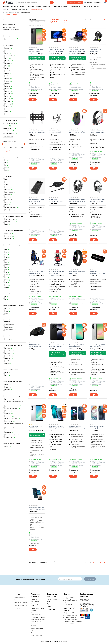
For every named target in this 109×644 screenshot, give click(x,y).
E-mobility (5, 9)
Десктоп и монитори (9, 27)
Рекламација (51, 609)
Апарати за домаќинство (10, 7)
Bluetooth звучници (8, 133)
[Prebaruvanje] (52, 3)
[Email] (70, 579)
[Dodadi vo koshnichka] (33, 100)
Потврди (6, 152)
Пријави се (90, 579)
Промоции (14, 9)
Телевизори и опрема (9, 25)
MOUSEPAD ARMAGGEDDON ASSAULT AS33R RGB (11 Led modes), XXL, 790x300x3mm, (98, 272)
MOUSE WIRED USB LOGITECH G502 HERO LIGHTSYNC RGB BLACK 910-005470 (36, 346)
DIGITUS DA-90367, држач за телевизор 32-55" (57, 132)
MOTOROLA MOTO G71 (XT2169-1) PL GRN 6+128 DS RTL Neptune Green (57, 427)
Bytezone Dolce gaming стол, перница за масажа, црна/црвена (56, 272)
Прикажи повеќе (8, 137)
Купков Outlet (23, 9)
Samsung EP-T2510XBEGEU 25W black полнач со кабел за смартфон (57, 200)
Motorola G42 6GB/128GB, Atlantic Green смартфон (37, 508)
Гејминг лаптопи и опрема (10, 22)
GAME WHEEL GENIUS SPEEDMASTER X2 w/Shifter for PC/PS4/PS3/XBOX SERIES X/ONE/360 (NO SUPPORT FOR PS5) (97, 51)
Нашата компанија (20, 597)
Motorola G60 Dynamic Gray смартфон (97, 427)
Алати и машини (75, 7)
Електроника (47, 7)
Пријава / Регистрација (93, 2)
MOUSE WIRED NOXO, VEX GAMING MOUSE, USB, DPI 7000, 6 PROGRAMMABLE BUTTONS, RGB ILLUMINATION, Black (77, 132)
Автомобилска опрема (60, 7)
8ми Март (5, 126)
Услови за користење (21, 605)
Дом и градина (87, 7)
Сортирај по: (32, 19)
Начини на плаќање (37, 633)
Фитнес (96, 7)
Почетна (5, 12)
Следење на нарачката (75, 2)
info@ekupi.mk (69, 599)
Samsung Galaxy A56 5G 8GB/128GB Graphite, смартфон (36, 51)
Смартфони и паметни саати (11, 30)
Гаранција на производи (54, 604)
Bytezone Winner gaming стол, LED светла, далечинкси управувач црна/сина (37, 272)
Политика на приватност (22, 602)
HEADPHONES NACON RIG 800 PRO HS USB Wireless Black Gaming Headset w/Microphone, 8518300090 (77, 200)
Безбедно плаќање (36, 635)
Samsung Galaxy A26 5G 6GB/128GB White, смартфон (77, 346)
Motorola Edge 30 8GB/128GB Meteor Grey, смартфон (77, 427)
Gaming (39, 7)
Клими (22, 7)
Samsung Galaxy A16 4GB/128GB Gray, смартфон (35, 427)
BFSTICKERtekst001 (8, 128)
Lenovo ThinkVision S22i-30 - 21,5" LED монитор (57, 51)
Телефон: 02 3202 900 (36, 9)
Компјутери (30, 7)
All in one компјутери (9, 123)
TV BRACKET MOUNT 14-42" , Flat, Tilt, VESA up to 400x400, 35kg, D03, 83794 (37, 132)
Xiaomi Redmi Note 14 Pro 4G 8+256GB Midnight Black (57, 346)
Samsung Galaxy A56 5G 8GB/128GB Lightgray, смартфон (97, 346)
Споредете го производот (34, 94)
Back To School (7, 131)
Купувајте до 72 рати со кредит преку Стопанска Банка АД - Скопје (38, 619)
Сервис (49, 607)
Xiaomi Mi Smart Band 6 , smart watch (77, 272)
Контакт (17, 600)
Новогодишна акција (14, 12)
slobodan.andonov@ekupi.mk (73, 621)
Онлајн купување (20, 608)
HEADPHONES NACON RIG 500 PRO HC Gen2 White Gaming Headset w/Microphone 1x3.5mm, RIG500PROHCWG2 (98, 200)
